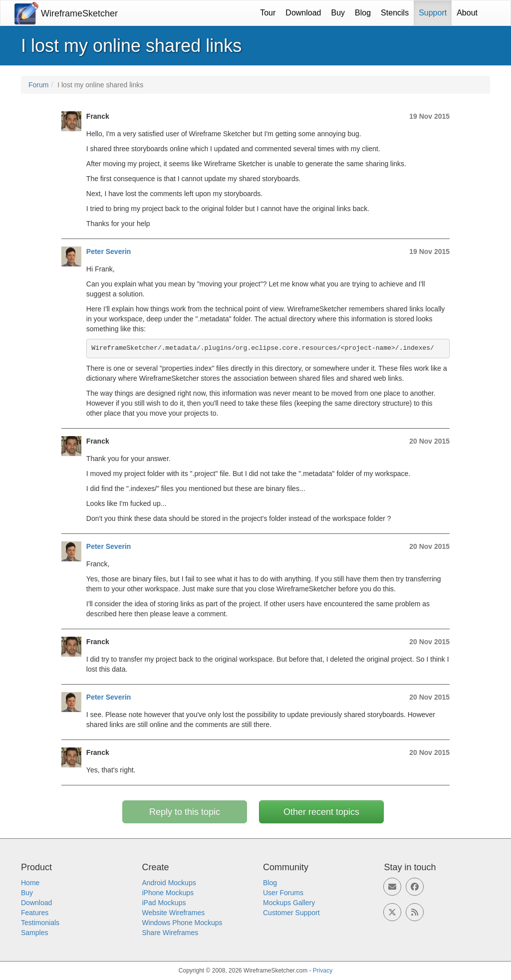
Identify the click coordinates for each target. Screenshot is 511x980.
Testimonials (40, 923)
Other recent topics (321, 812)
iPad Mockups (164, 903)
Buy (338, 13)
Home (30, 883)
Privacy (323, 971)
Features (35, 913)
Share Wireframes (170, 933)
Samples (34, 933)
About (467, 13)
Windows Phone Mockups (182, 923)
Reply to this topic (185, 812)
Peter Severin (109, 251)
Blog (363, 13)
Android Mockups (169, 883)
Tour (268, 13)
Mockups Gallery (289, 903)
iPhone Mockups (168, 893)
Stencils (395, 13)
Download (303, 13)
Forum (38, 85)
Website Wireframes (174, 913)
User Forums (283, 893)
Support (433, 13)
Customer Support (291, 913)
